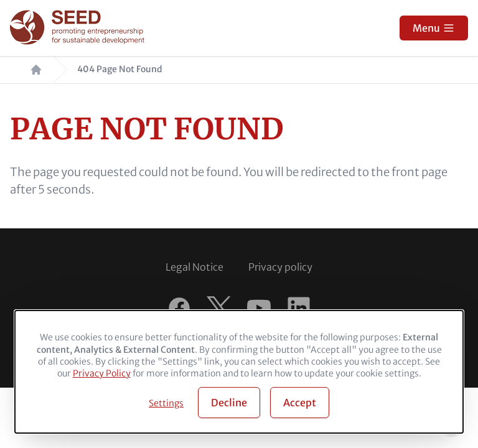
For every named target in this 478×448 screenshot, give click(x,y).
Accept (300, 403)
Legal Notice (194, 267)
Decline (229, 403)
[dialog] (239, 372)
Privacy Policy (102, 373)
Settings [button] (166, 403)
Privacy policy (280, 267)
